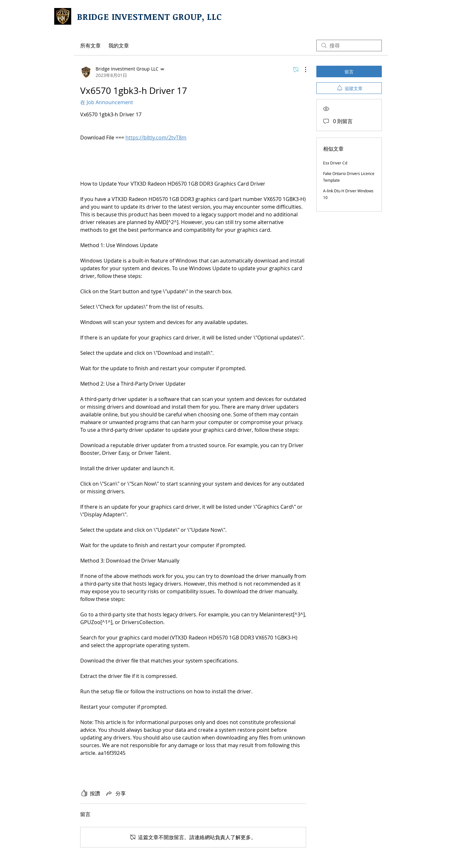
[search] (349, 46)
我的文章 (119, 46)
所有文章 (90, 46)
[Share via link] (116, 793)
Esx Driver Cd (335, 163)
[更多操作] (302, 70)
